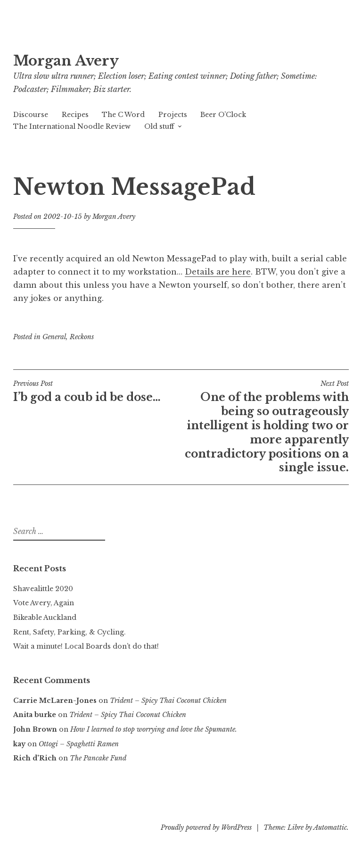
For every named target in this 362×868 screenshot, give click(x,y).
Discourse (31, 115)
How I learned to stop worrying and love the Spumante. (154, 729)
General (54, 337)
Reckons (82, 337)
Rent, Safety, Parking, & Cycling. (70, 632)
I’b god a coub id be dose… (97, 392)
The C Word (123, 115)
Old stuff (159, 126)
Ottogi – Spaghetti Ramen (79, 744)
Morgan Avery (66, 61)
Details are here (218, 272)
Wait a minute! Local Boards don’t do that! (86, 646)
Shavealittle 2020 (43, 589)
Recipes (75, 115)
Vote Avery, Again (44, 603)
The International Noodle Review (72, 126)
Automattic (330, 827)
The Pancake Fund (98, 758)
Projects (173, 115)
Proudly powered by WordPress (206, 827)
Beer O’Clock (223, 115)
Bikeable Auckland (45, 618)
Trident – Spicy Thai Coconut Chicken (168, 701)
